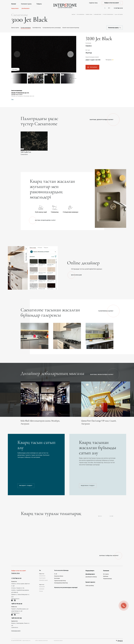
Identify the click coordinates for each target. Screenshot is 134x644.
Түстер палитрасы (108, 14)
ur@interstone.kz (15, 629)
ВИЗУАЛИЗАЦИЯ (78, 275)
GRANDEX (42, 591)
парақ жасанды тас (27, 642)
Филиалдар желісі (16, 632)
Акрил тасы (42, 586)
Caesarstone (98, 14)
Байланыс (106, 575)
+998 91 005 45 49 (18, 603)
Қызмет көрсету (90, 581)
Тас (40, 569)
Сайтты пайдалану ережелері (45, 642)
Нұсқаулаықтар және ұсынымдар (60, 28)
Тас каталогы (81, 14)
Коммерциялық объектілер (60, 582)
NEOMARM (42, 588)
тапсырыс (94, 68)
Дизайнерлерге (25, 8)
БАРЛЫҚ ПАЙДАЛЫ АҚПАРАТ (104, 554)
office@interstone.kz (16, 598)
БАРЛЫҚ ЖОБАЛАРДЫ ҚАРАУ (102, 375)
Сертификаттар (42, 28)
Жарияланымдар (107, 577)
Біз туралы (106, 573)
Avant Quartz (42, 577)
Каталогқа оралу (115, 28)
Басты (73, 14)
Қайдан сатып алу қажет (19, 569)
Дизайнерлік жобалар (91, 575)
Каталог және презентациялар (83, 28)
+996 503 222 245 (18, 619)
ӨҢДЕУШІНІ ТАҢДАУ (92, 481)
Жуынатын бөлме (58, 575)
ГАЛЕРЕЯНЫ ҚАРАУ (106, 311)
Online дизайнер (90, 584)
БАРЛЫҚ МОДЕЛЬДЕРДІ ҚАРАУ (47, 220)
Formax (41, 593)
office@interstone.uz (16, 613)
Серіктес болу (93, 3)
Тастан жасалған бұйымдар (62, 569)
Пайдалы (39, 4)
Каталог (14, 4)
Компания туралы (26, 4)
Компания (106, 569)
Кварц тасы (89, 14)
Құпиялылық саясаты (65, 642)
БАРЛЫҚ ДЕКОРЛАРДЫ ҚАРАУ (102, 120)
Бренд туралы (16, 28)
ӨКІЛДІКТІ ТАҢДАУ (29, 481)
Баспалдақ (56, 577)
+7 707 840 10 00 (118, 8)
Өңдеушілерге (15, 8)
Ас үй (55, 573)
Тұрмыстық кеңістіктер (59, 579)
